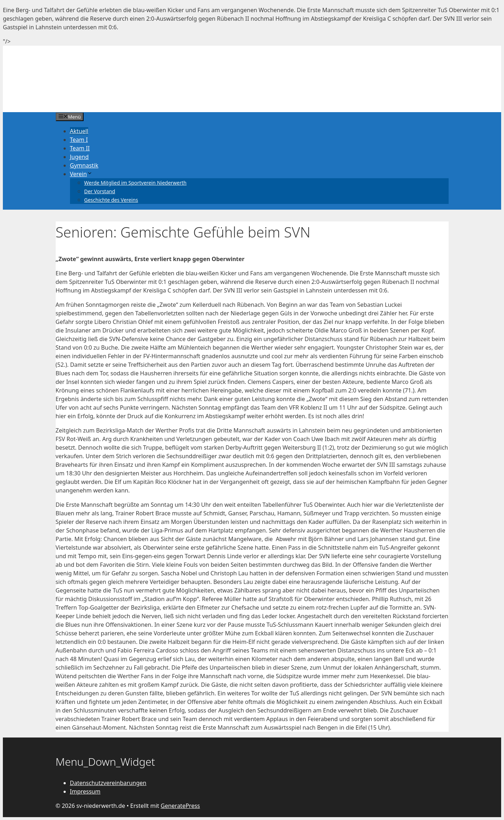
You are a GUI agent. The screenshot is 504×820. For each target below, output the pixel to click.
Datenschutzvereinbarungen (108, 783)
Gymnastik (84, 165)
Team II (80, 148)
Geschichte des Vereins (111, 200)
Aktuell (79, 131)
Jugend (79, 157)
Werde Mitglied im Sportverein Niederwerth (136, 183)
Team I (79, 140)
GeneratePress (180, 806)
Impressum (85, 791)
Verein (81, 174)
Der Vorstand (100, 191)
